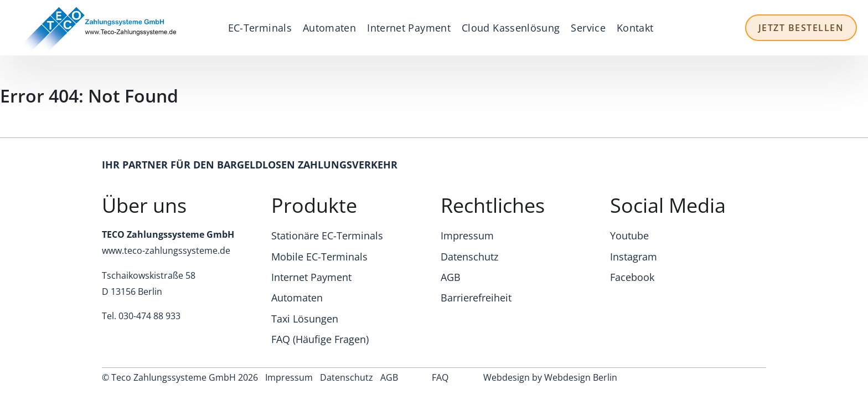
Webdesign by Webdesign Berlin (550, 377)
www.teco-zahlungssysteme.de (166, 250)
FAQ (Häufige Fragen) (320, 339)
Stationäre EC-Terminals (327, 236)
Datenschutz (469, 257)
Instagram (634, 257)
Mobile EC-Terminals (319, 257)
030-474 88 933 (149, 316)
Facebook (632, 277)
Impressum (467, 236)
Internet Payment (409, 28)
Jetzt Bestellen (801, 28)
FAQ (440, 377)
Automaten (329, 28)
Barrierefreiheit (476, 298)
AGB (451, 277)
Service (588, 28)
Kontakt (635, 28)
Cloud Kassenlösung (511, 28)
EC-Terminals (260, 28)
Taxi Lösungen (305, 319)
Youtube (629, 236)
